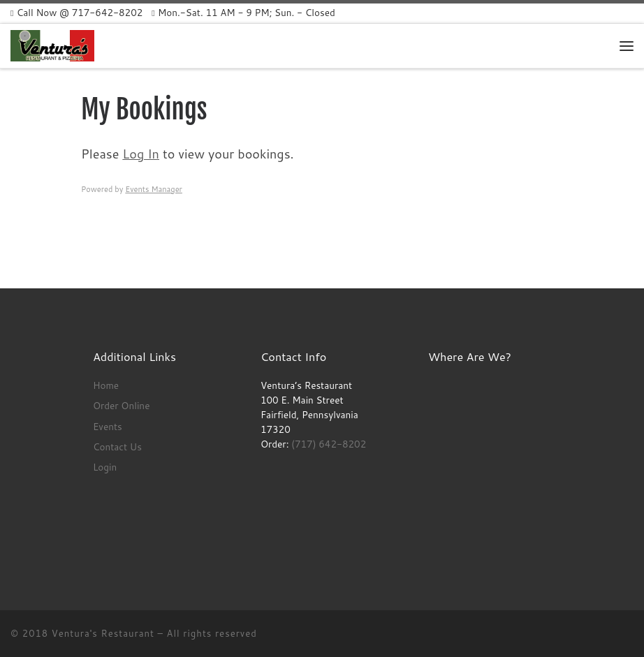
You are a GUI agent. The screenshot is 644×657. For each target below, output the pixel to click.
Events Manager (154, 189)
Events (108, 426)
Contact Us (117, 446)
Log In (141, 154)
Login (105, 467)
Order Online (122, 405)
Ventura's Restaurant (103, 633)
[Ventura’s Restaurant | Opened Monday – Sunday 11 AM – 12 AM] (52, 45)
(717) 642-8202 (329, 444)
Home (106, 385)
